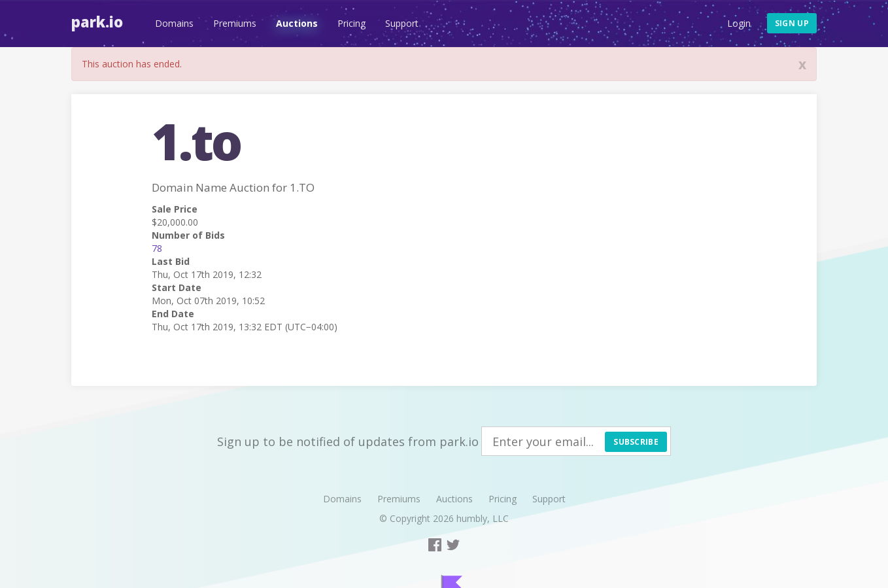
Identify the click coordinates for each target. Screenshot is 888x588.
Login (739, 23)
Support (402, 23)
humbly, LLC (483, 518)
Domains (174, 23)
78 (157, 248)
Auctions (297, 23)
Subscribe (636, 442)
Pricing (351, 23)
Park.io (97, 22)
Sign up (792, 23)
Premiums (235, 23)
